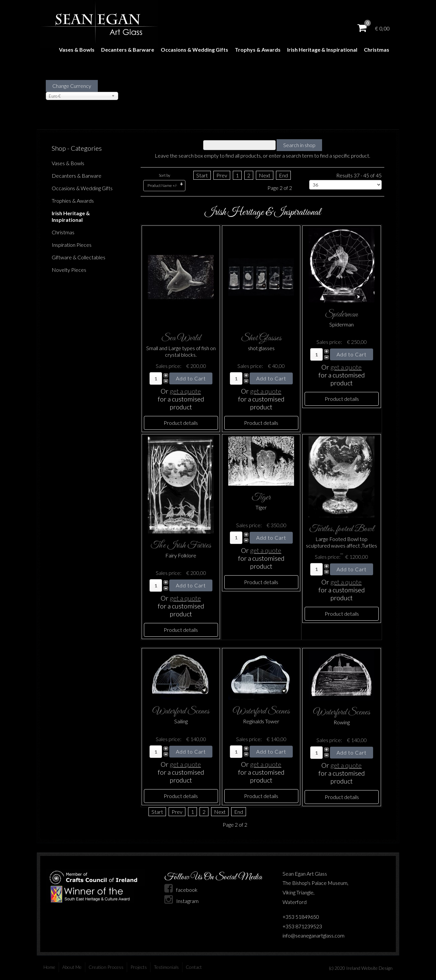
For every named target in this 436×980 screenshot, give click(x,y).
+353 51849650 (301, 917)
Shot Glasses (261, 338)
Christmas (377, 50)
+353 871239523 (302, 926)
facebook (181, 890)
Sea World (181, 338)
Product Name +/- (162, 185)
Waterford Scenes (181, 711)
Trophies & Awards (73, 201)
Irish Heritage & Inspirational (322, 50)
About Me (72, 967)
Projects (139, 967)
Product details (181, 423)
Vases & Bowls (77, 50)
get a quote (185, 391)
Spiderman (341, 314)
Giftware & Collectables (79, 257)
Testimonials (166, 967)
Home (49, 967)
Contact (194, 967)
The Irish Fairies (181, 545)
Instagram (181, 901)
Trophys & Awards (258, 50)
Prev (222, 175)
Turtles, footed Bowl (342, 529)
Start (202, 175)
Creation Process (106, 967)
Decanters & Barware (128, 50)
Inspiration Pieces (72, 245)
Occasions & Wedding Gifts (194, 50)
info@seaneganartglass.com (313, 935)
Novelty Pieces (69, 270)
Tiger (261, 497)
